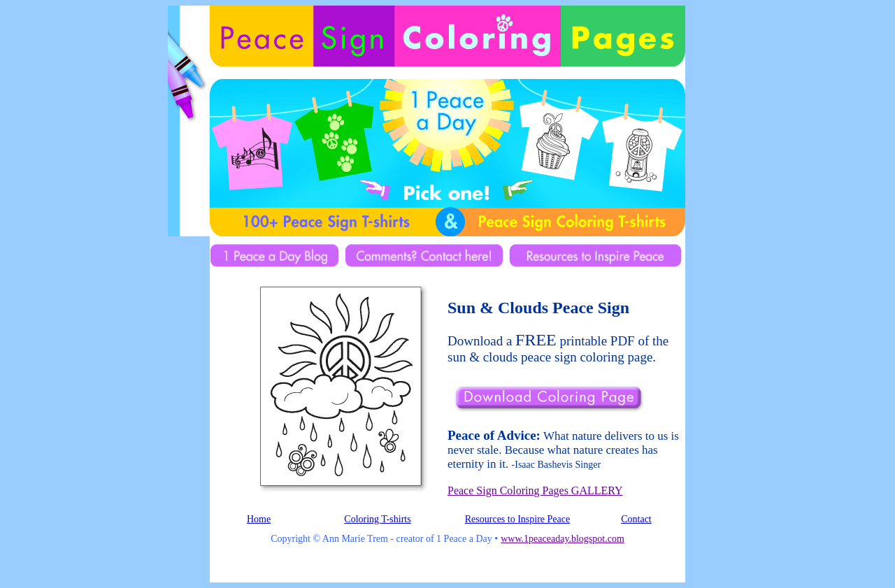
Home (259, 519)
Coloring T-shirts (377, 519)
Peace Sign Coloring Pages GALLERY (535, 490)
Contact (636, 519)
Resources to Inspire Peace (517, 519)
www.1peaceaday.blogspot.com (563, 539)
